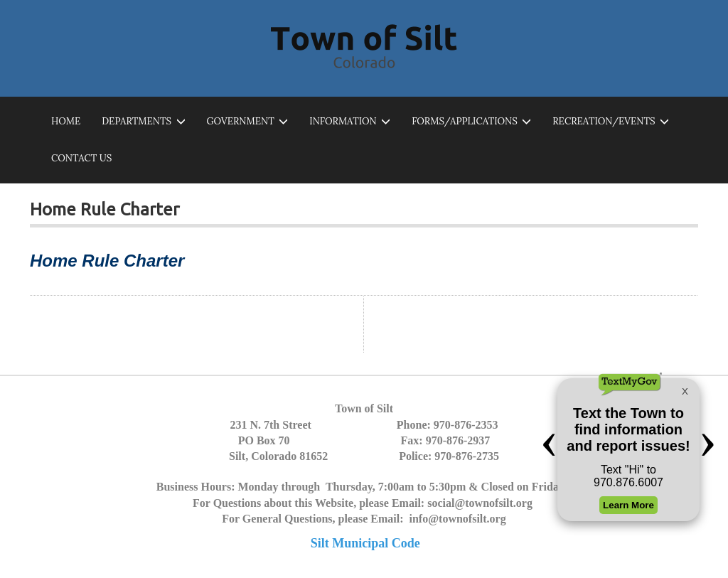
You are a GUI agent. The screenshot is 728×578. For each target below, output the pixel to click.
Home (66, 121)
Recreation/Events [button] (611, 122)
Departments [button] (143, 122)
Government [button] (248, 122)
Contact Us (81, 158)
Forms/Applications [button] (471, 122)
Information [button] (350, 122)
